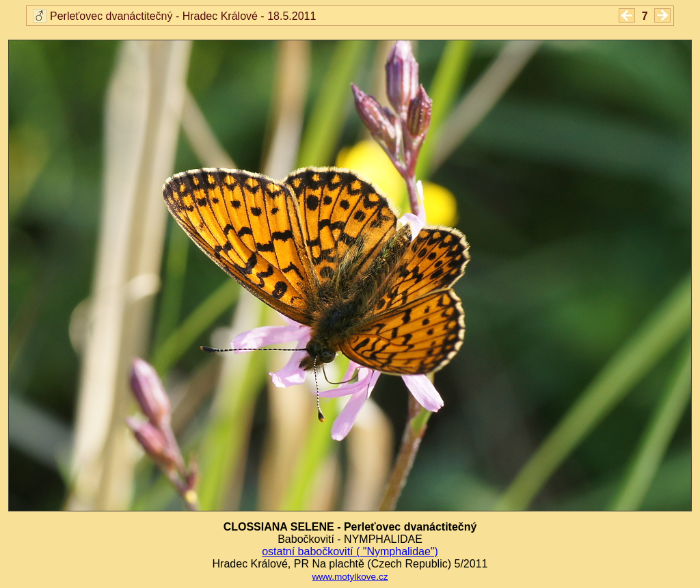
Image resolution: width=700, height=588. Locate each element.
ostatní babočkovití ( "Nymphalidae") (350, 551)
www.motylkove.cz (350, 577)
